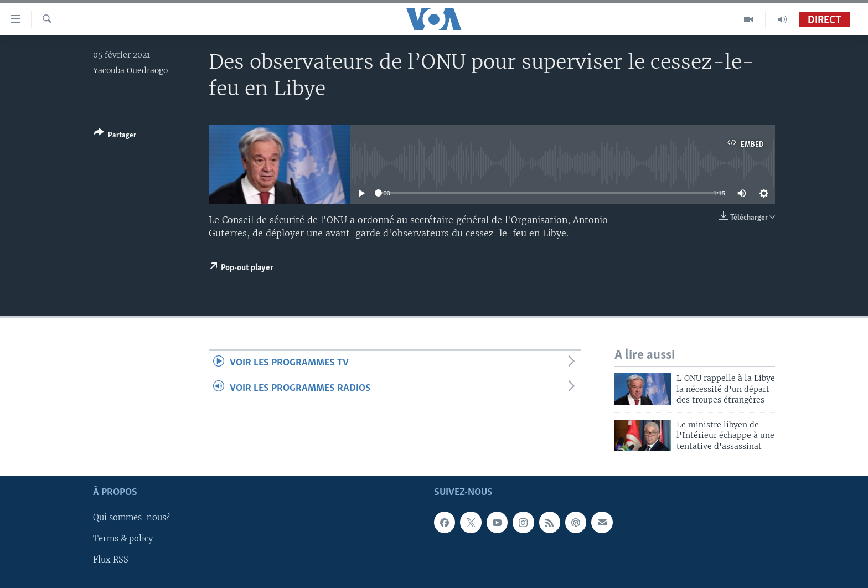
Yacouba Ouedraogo (130, 70)
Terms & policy (123, 539)
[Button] (115, 136)
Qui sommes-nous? (131, 518)
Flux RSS (111, 560)
